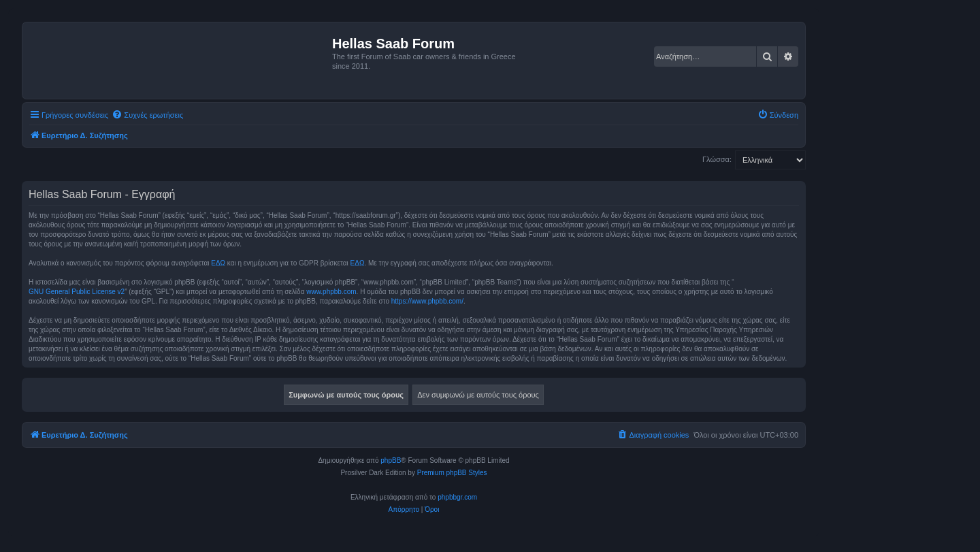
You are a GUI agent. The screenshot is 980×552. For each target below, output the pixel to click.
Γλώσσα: (717, 159)
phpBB (391, 460)
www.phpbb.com (331, 292)
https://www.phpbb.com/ (427, 301)
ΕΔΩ (218, 263)
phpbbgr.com (457, 497)
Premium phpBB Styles (452, 473)
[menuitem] (147, 115)
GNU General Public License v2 (77, 292)
